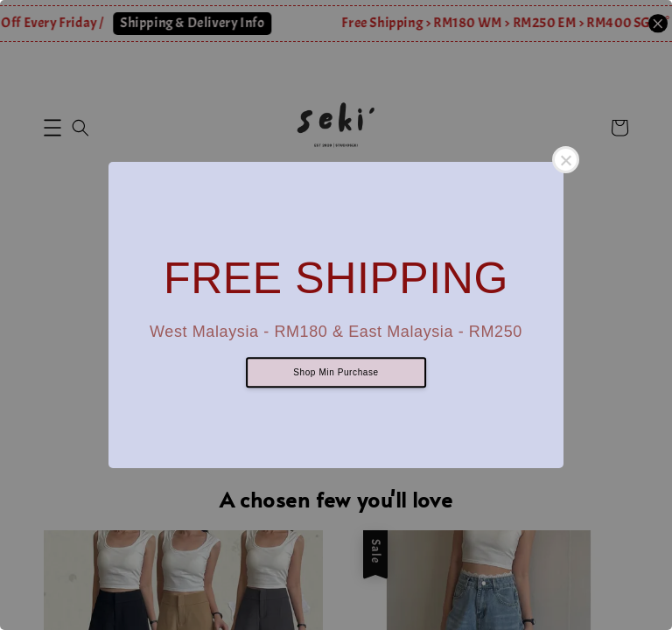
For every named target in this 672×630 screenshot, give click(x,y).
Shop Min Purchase (336, 373)
